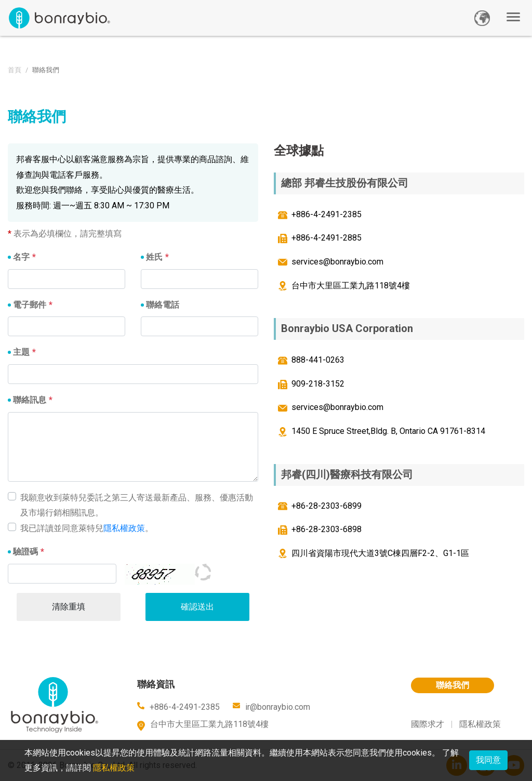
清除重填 (69, 607)
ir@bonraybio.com (278, 707)
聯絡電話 (163, 305)
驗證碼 (25, 552)
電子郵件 (30, 305)
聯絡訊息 (30, 400)
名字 (21, 257)
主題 (21, 352)
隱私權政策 (124, 528)
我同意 (488, 760)
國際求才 (428, 724)
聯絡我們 (453, 685)
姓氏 (154, 257)
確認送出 (197, 607)
